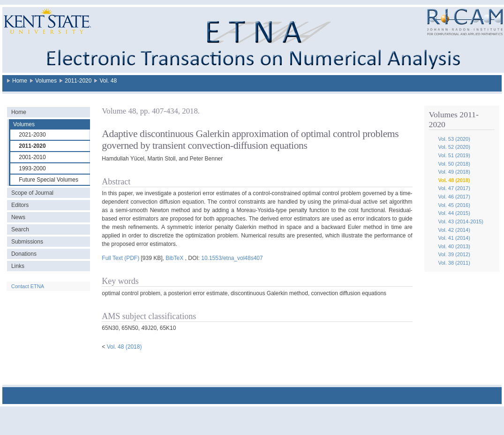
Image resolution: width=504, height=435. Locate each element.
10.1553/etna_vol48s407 (232, 258)
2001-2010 (32, 157)
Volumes (46, 81)
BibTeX (174, 258)
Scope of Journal (32, 193)
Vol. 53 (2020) (454, 139)
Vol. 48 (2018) (454, 180)
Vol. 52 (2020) (454, 147)
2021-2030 (32, 135)
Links (18, 266)
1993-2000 (32, 168)
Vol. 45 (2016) (454, 205)
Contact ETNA (28, 286)
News (18, 217)
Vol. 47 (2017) (454, 188)
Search (20, 229)
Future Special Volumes (49, 180)
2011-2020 (78, 81)
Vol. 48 (108, 81)
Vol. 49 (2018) (454, 172)
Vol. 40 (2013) (454, 246)
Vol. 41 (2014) (454, 238)
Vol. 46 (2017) (454, 197)
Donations (24, 254)
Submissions (27, 242)
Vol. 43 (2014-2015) (461, 221)
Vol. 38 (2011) (454, 263)
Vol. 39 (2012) (454, 254)
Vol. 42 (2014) (454, 230)
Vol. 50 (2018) (454, 164)
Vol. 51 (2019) (454, 155)
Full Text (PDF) (120, 258)
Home (20, 81)
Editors (20, 205)
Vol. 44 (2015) (454, 213)
